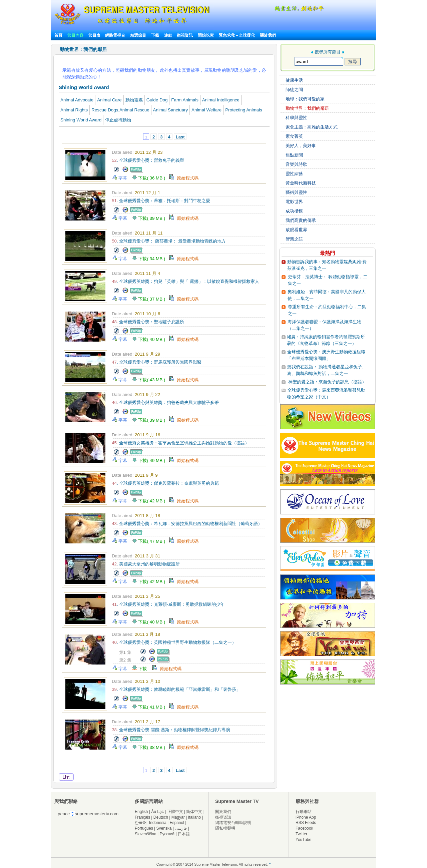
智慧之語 (294, 239)
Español (177, 823)
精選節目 (138, 35)
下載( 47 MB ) (151, 541)
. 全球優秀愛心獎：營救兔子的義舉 (148, 160)
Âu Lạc (157, 812)
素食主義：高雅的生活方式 (312, 127)
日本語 (184, 834)
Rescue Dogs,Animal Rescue (120, 110)
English (141, 812)
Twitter (301, 834)
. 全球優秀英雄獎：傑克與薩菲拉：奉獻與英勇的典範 (165, 483)
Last (180, 137)
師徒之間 (294, 90)
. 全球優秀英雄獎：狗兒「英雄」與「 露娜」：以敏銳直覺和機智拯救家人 (185, 281)
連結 (168, 35)
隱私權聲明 (225, 828)
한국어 (141, 823)
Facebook (304, 828)
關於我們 (268, 35)
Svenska (164, 828)
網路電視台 (116, 35)
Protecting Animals (244, 110)
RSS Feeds (306, 823)
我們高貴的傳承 (301, 220)
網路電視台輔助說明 (233, 823)
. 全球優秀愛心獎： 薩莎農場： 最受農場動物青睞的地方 (169, 241)
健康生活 (294, 80)
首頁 (58, 35)
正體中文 (175, 812)
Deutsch (161, 817)
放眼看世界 (296, 230)
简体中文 (194, 812)
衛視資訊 (185, 35)
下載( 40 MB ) (151, 339)
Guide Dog (157, 100)
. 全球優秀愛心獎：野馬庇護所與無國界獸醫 (157, 362)
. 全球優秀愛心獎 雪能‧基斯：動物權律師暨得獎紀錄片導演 (171, 730)
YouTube (303, 840)
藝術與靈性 (296, 192)
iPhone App (306, 817)
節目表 (94, 35)
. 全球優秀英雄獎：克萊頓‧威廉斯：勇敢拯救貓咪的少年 (168, 604)
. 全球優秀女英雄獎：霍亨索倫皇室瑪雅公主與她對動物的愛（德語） (180, 443)
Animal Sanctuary (170, 110)
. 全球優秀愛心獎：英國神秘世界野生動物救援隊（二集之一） (174, 642)
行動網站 (304, 812)
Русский (167, 834)
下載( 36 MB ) (151, 178)
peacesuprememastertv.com (88, 814)
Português (144, 828)
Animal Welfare (206, 110)
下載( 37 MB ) (151, 299)
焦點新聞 (294, 155)
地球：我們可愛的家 (305, 99)
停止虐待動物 (118, 120)
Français (142, 817)
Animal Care (109, 100)
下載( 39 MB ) (151, 218)
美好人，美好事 (301, 146)
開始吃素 (206, 35)
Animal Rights (74, 110)
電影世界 (294, 202)
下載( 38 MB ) (151, 747)
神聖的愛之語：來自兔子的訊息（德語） (327, 382)
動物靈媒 (134, 100)
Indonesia (158, 823)
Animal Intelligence (221, 100)
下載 (155, 35)
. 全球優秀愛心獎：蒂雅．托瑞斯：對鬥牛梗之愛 (161, 201)
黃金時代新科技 (301, 183)
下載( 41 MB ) (151, 707)
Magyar (178, 817)
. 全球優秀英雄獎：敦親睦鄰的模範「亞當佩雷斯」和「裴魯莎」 (176, 689)
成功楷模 (294, 211)
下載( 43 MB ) (151, 380)
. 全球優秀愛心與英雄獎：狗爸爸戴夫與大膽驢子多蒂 (165, 402)
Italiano (194, 817)
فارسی (181, 828)
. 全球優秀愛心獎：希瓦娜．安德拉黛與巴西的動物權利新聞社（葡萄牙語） (187, 524)
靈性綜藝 (294, 174)
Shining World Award (81, 120)
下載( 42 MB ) (151, 501)
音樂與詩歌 (296, 164)
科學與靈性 (296, 118)
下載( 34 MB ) (151, 259)
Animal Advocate (77, 100)
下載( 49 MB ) (151, 461)
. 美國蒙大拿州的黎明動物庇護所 (146, 564)
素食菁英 (294, 136)
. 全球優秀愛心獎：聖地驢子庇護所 (148, 322)
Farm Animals (185, 100)
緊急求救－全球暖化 (237, 35)
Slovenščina (146, 834)
